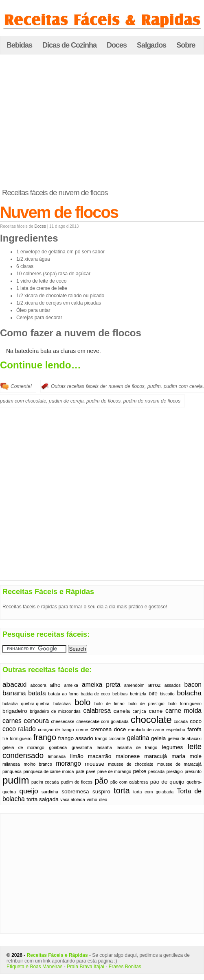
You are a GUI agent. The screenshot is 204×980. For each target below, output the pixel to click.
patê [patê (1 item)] (80, 771)
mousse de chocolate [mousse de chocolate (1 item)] (131, 764)
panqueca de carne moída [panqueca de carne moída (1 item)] (48, 771)
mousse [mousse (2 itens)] (94, 764)
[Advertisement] (102, 122)
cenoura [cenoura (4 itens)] (36, 721)
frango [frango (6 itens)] (45, 737)
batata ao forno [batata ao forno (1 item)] (63, 694)
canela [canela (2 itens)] (122, 711)
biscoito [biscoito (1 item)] (167, 694)
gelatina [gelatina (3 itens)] (138, 738)
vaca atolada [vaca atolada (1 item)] (72, 799)
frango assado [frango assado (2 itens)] (75, 738)
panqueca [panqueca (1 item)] (12, 771)
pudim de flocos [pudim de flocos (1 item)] (77, 782)
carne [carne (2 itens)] (156, 711)
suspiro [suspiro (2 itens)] (101, 792)
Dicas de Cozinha (69, 45)
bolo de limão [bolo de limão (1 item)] (110, 703)
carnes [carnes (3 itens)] (12, 721)
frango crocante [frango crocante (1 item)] (110, 738)
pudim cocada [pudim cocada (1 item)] (45, 782)
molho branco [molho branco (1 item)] (38, 764)
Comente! (21, 386)
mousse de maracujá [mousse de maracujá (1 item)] (179, 764)
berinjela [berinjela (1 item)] (138, 694)
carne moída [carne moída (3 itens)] (183, 711)
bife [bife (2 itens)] (153, 694)
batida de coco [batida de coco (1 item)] (95, 694)
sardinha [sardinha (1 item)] (50, 792)
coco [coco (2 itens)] (196, 721)
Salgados (151, 45)
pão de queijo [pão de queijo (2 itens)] (167, 782)
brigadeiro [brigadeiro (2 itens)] (15, 711)
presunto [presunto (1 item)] (193, 771)
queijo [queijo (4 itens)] (29, 791)
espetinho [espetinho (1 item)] (175, 730)
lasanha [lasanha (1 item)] (104, 747)
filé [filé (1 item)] (5, 738)
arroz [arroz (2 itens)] (155, 685)
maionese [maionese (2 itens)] (128, 756)
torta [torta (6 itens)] (122, 791)
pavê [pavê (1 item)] (91, 771)
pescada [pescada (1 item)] (156, 771)
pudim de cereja (66, 401)
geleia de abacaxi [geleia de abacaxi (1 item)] (185, 738)
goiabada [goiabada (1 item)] (58, 747)
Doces (117, 45)
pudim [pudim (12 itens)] (16, 780)
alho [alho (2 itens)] (55, 685)
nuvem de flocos (126, 386)
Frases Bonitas (125, 967)
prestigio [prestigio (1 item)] (175, 771)
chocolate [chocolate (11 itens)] (151, 720)
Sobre (186, 45)
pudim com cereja (183, 386)
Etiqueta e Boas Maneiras (34, 967)
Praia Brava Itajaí (86, 967)
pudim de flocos (103, 401)
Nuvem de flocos (59, 212)
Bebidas (19, 45)
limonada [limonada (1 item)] (57, 756)
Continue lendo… (41, 365)
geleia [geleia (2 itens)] (158, 738)
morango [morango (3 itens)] (68, 763)
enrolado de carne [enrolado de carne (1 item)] (146, 730)
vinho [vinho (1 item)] (92, 799)
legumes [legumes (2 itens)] (172, 747)
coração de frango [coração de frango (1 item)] (56, 730)
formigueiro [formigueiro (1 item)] (21, 738)
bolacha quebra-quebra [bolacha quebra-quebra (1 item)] (26, 703)
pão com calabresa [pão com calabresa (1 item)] (129, 782)
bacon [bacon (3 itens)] (193, 685)
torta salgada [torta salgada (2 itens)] (43, 799)
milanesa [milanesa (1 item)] (11, 764)
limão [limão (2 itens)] (77, 756)
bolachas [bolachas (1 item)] (62, 703)
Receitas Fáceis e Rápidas (57, 955)
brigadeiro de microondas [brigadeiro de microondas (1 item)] (55, 711)
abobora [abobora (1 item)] (38, 685)
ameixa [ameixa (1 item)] (71, 685)
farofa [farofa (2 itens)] (194, 729)
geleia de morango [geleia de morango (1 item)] (23, 747)
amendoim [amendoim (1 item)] (134, 685)
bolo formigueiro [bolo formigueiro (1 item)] (185, 703)
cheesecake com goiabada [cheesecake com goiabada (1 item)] (103, 721)
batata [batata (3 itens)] (37, 693)
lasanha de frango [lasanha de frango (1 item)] (137, 747)
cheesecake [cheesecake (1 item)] (63, 721)
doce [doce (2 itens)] (120, 729)
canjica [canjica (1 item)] (139, 711)
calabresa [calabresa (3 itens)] (97, 711)
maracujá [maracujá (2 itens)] (156, 756)
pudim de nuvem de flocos (152, 401)
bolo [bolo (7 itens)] (82, 702)
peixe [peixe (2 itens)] (140, 771)
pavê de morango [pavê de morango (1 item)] (114, 771)
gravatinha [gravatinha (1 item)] (82, 747)
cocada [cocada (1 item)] (181, 721)
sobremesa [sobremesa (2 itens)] (75, 792)
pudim (154, 386)
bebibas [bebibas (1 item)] (120, 694)
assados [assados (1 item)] (173, 685)
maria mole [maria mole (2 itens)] (186, 756)
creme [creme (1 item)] (82, 730)
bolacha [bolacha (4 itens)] (189, 693)
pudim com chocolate (23, 401)
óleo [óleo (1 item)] (103, 799)
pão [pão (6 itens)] (101, 781)
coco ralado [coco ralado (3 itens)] (19, 729)
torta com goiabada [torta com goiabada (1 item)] (153, 792)
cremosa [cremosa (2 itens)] (101, 729)
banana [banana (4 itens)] (14, 693)
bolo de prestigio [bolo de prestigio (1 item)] (146, 703)
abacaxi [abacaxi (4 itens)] (14, 684)
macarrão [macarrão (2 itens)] (100, 756)
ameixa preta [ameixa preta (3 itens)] (101, 685)
